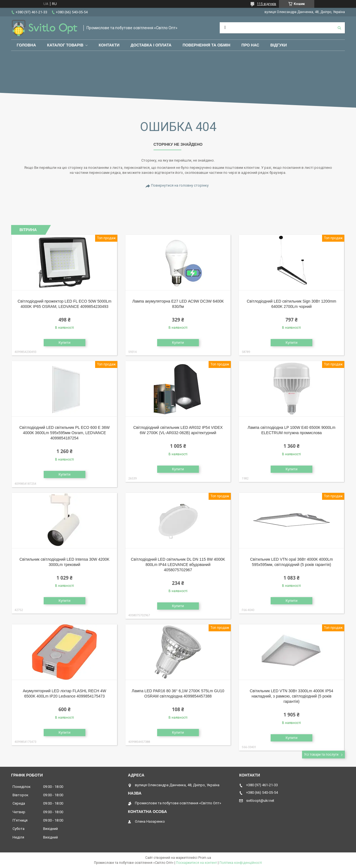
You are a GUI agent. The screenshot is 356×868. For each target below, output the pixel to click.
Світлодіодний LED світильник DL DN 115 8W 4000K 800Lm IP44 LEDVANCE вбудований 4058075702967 (178, 565)
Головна (26, 45)
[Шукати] (339, 28)
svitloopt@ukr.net (260, 801)
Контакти (109, 45)
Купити (64, 342)
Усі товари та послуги (321, 755)
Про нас (250, 45)
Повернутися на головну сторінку (180, 185)
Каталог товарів (65, 45)
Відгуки (279, 45)
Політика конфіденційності (241, 863)
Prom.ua (205, 858)
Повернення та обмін (206, 45)
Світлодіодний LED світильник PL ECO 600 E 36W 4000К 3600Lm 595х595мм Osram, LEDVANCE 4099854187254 (64, 433)
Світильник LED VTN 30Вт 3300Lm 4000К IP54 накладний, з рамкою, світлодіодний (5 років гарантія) (291, 696)
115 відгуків (267, 4)
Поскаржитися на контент (196, 863)
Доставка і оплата (151, 45)
